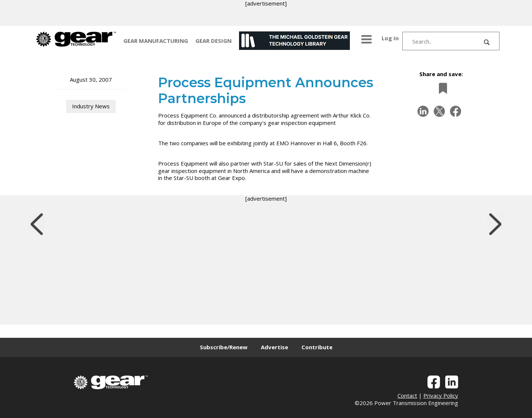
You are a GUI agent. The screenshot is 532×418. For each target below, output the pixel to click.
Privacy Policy (441, 395)
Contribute (317, 347)
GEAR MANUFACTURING (156, 41)
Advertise (274, 347)
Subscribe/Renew (224, 347)
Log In (390, 38)
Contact (407, 395)
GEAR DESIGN (214, 41)
